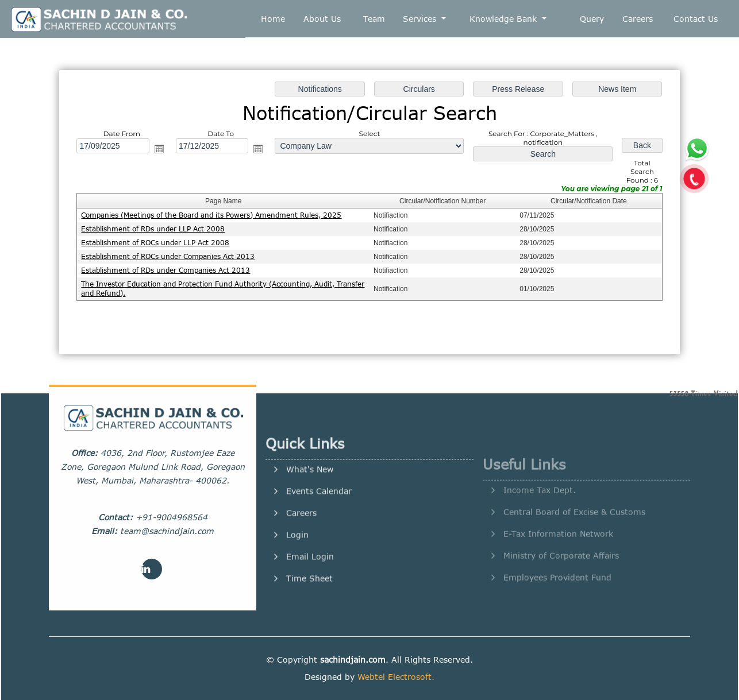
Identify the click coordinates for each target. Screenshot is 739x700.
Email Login (310, 595)
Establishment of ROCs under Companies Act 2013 (168, 256)
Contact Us (696, 19)
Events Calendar (319, 530)
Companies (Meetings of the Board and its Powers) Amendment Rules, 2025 (211, 215)
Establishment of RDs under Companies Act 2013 (165, 270)
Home (273, 19)
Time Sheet (309, 617)
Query (592, 19)
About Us (322, 19)
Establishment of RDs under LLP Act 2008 (153, 229)
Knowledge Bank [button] (505, 19)
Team (374, 19)
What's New (310, 508)
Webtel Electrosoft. (396, 677)
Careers (638, 19)
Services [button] (421, 19)
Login (297, 574)
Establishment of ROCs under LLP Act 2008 (155, 243)
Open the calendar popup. (159, 149)
